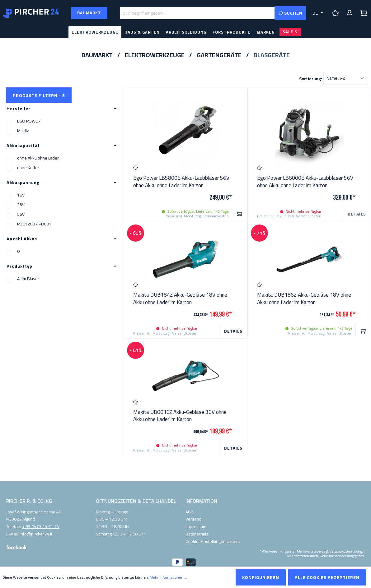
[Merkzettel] (335, 13)
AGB (190, 512)
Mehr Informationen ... (168, 577)
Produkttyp (62, 266)
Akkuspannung (62, 183)
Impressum (196, 526)
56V (21, 214)
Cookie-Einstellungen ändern (213, 541)
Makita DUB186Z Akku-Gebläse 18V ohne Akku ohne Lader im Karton (304, 299)
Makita (23, 131)
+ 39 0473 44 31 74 (41, 527)
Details (357, 214)
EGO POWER (29, 121)
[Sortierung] (346, 78)
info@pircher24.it (36, 534)
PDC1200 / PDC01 (34, 224)
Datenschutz (197, 534)
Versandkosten (341, 551)
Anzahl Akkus (62, 239)
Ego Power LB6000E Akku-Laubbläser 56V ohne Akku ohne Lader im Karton (305, 182)
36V (21, 205)
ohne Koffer (28, 168)
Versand (193, 519)
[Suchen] (290, 13)
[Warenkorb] (364, 13)
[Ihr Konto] (350, 13)
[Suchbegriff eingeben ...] (197, 13)
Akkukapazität (62, 146)
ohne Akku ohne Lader (38, 158)
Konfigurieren (261, 577)
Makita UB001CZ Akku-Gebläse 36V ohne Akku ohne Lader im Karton (180, 416)
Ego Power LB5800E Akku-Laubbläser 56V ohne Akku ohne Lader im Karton (181, 182)
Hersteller (62, 109)
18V (21, 195)
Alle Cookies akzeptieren (327, 577)
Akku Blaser (28, 279)
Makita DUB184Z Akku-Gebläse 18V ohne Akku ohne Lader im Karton (180, 299)
